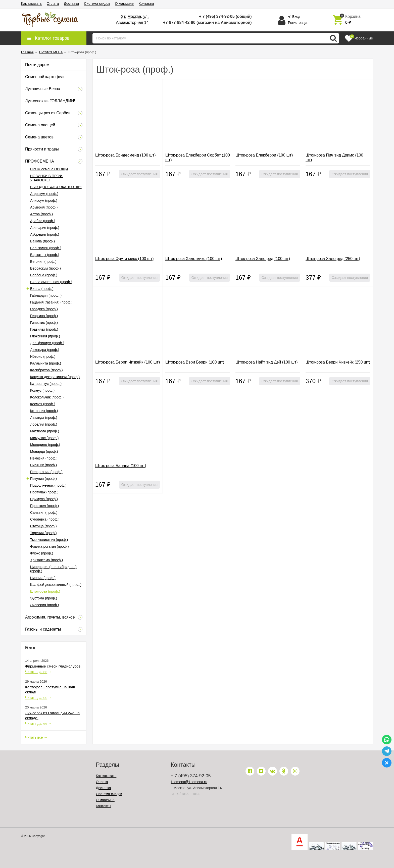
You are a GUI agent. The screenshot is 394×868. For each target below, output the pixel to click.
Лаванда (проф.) (44, 418)
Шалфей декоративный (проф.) (56, 585)
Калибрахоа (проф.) (46, 370)
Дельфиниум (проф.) (47, 343)
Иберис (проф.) (43, 356)
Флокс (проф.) (42, 553)
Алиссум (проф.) (44, 200)
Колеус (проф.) (42, 390)
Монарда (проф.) (44, 451)
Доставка (71, 4)
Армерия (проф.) (44, 207)
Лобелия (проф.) (44, 424)
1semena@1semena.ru (189, 782)
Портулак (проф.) (44, 492)
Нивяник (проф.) (43, 465)
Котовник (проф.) (44, 411)
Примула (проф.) (44, 499)
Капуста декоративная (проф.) (55, 377)
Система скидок (97, 4)
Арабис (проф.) (43, 221)
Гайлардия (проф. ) (46, 295)
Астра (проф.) (41, 214)
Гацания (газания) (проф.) (51, 302)
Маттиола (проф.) (45, 431)
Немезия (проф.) (44, 458)
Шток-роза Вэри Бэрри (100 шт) (195, 362)
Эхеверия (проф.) (45, 605)
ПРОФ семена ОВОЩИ (49, 169)
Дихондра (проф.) (45, 350)
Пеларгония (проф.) (46, 472)
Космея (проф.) (43, 404)
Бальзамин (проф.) (46, 248)
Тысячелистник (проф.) (49, 540)
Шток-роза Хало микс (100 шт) (194, 259)
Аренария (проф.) (45, 228)
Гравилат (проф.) (44, 329)
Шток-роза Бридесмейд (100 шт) (125, 155)
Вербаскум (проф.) (45, 268)
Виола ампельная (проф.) (51, 282)
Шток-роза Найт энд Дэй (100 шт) (267, 362)
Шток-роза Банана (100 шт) (121, 466)
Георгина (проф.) (44, 316)
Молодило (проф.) (45, 445)
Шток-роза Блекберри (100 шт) (264, 155)
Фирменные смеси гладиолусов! (53, 666)
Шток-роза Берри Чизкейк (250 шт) (338, 362)
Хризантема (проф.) (46, 560)
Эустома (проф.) (44, 598)
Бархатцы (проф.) (45, 255)
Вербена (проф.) (44, 275)
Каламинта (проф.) (46, 363)
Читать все (34, 737)
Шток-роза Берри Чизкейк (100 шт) (128, 362)
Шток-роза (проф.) (45, 591)
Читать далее (36, 672)
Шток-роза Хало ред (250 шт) (333, 259)
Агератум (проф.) (44, 194)
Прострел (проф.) (44, 506)
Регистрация (298, 23)
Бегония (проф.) (43, 262)
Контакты (146, 4)
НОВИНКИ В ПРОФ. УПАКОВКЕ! (46, 178)
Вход (296, 17)
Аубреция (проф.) (45, 234)
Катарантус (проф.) (46, 384)
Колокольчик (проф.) (47, 397)
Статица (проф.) (43, 526)
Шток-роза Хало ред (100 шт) (263, 259)
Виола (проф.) (42, 289)
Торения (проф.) (43, 533)
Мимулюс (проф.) (44, 438)
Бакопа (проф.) (42, 241)
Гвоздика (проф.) (44, 309)
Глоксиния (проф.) (45, 336)
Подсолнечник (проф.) (48, 485)
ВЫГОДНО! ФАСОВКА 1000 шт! (56, 187)
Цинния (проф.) (43, 578)
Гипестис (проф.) (44, 323)
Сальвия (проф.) (44, 513)
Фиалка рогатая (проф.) (50, 546)
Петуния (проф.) (43, 479)
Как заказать (31, 4)
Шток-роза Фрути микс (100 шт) (124, 259)
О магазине (124, 4)
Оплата (53, 4)
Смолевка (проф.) (45, 519)
